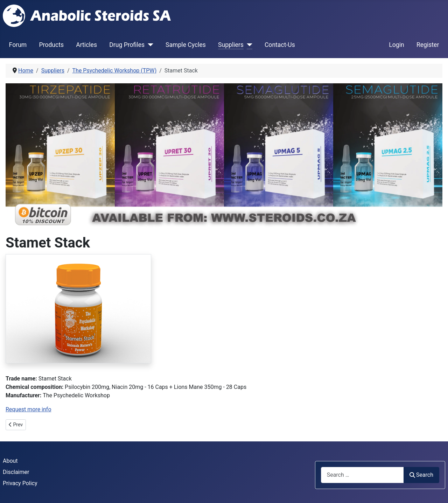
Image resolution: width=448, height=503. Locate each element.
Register (428, 45)
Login (396, 45)
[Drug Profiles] (149, 45)
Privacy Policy (20, 483)
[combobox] (362, 475)
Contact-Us (280, 45)
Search (421, 475)
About (10, 461)
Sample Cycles (186, 45)
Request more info (29, 409)
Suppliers (231, 45)
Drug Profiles (127, 45)
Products (51, 45)
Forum (18, 45)
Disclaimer (16, 472)
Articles (86, 45)
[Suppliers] (248, 45)
